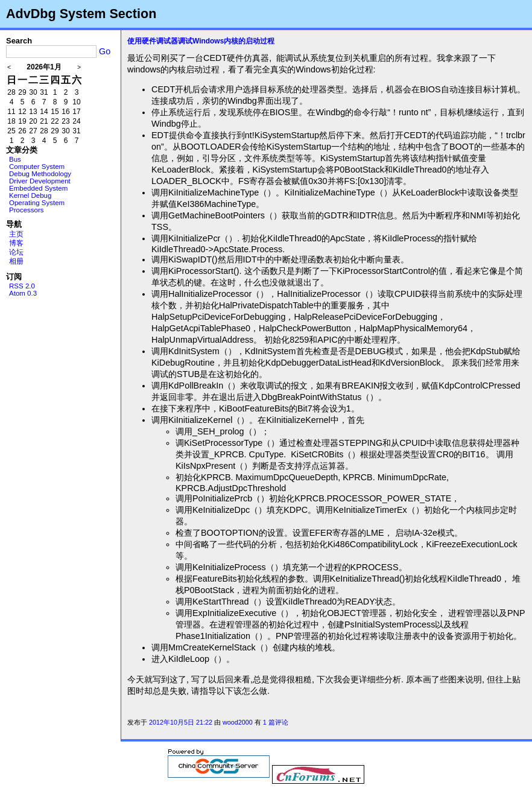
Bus (15, 159)
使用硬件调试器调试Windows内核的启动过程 (201, 41)
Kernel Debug (30, 195)
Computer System (37, 167)
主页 (16, 234)
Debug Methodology (40, 174)
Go (105, 51)
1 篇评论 (276, 722)
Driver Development (40, 181)
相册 (16, 261)
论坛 (16, 252)
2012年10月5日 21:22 (181, 722)
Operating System (37, 203)
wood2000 (238, 722)
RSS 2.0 (22, 286)
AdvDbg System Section (81, 14)
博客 (16, 243)
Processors (27, 210)
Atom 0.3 (23, 293)
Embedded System (38, 188)
